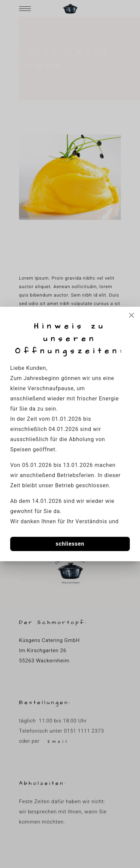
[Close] (132, 315)
